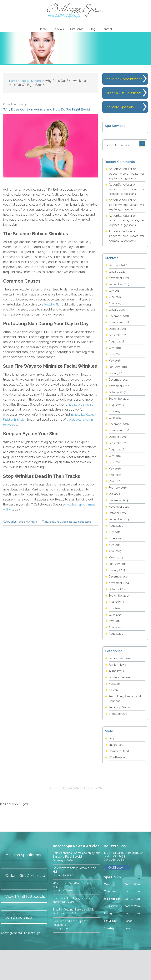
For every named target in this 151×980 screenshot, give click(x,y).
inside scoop (50, 526)
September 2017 (120, 411)
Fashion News (119, 677)
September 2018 (121, 347)
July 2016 (115, 468)
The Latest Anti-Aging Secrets (74, 911)
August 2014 (118, 614)
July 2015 (115, 544)
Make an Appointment (19, 870)
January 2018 (118, 385)
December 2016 (120, 436)
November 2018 (120, 335)
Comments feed (120, 763)
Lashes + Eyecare (121, 690)
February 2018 (119, 379)
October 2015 (118, 525)
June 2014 (116, 627)
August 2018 (118, 354)
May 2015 (116, 557)
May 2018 (116, 373)
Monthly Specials (121, 119)
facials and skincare (83, 405)
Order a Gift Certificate (17, 897)
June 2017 (116, 430)
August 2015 (118, 538)
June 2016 (116, 474)
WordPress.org (119, 770)
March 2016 (117, 493)
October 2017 (118, 405)
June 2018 (116, 366)
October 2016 (118, 449)
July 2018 (115, 360)
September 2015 (120, 532)
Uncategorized (119, 726)
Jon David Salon (22, 947)
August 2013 (118, 646)
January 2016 (118, 506)
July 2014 (115, 621)
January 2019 (118, 322)
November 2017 (120, 398)
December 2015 (120, 513)
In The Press (117, 683)
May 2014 (116, 633)
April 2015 (116, 563)
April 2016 (116, 487)
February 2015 (119, 576)
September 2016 (121, 455)
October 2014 (118, 601)
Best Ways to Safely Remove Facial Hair (74, 882)
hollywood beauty (29, 526)
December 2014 (120, 589)
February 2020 (119, 277)
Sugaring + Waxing (122, 720)
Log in (113, 751)
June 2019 (116, 309)
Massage (115, 696)
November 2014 (120, 595)
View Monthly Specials (19, 924)
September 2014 (121, 608)
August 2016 (118, 462)
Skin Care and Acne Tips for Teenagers (72, 939)
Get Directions (118, 880)
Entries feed (117, 757)
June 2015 (116, 551)
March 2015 (117, 570)
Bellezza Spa (76, 10)
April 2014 (116, 640)
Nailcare (114, 702)
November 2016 (120, 443)
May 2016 (116, 481)
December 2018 (120, 328)
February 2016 (119, 500)
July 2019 (115, 303)
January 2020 (118, 284)
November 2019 (120, 290)
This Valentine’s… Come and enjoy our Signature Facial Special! (76, 867)
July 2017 (115, 424)
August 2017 (118, 417)
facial (14, 526)
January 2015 (118, 582)
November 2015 (120, 519)
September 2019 (121, 297)
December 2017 (120, 392)
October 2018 (118, 341)
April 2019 (116, 316)
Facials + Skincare (28, 522)
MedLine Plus (54, 305)
